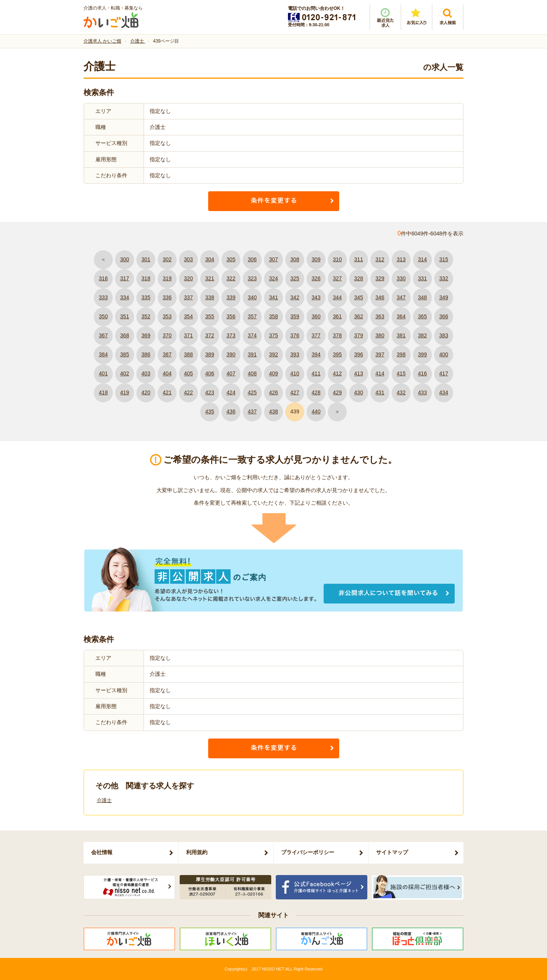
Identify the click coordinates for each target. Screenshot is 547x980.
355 (209, 316)
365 (422, 316)
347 (401, 297)
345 (358, 297)
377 (316, 335)
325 (295, 278)
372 (209, 335)
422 (188, 392)
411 (316, 373)
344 (337, 297)
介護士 (104, 800)
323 (252, 278)
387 (167, 354)
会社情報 (102, 852)
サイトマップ (392, 852)
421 (167, 392)
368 (124, 335)
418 (103, 392)
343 (316, 297)
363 (380, 316)
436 (231, 411)
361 (337, 316)
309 (316, 259)
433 (422, 392)
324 (273, 278)
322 (231, 278)
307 (273, 259)
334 (124, 297)
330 (401, 278)
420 (146, 392)
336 (167, 297)
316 (103, 278)
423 (209, 392)
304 (209, 259)
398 (401, 354)
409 (273, 373)
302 (167, 259)
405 (188, 373)
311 (358, 259)
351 (124, 316)
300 (124, 259)
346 (380, 297)
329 (380, 278)
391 (252, 354)
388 (188, 354)
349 (443, 297)
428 (316, 392)
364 (401, 316)
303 (188, 259)
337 (188, 297)
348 (422, 297)
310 (337, 259)
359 (295, 316)
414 (380, 373)
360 (316, 316)
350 (103, 316)
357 (252, 316)
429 (337, 392)
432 (401, 392)
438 (273, 411)
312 (380, 259)
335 (146, 297)
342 (295, 297)
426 (273, 392)
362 (358, 316)
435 (209, 411)
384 (103, 354)
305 (231, 259)
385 (124, 354)
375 (273, 335)
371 (188, 335)
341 (273, 297)
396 (358, 354)
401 (103, 373)
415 (401, 373)
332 (443, 278)
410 (295, 373)
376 (295, 335)
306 (252, 259)
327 (337, 278)
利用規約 (197, 852)
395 (337, 354)
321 (209, 278)
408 (252, 373)
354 (188, 316)
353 (167, 316)
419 (124, 392)
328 (358, 278)
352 (146, 316)
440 (316, 411)
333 (103, 297)
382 (422, 335)
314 (422, 259)
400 (443, 354)
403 (146, 373)
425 (252, 392)
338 (209, 297)
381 (401, 335)
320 (188, 278)
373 (231, 335)
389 (209, 354)
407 (231, 373)
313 (401, 259)
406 (209, 373)
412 (337, 373)
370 (167, 335)
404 (167, 373)
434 (443, 392)
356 (231, 316)
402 (124, 373)
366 (443, 316)
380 (380, 335)
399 (422, 354)
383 (443, 335)
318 (146, 278)
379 (358, 335)
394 (316, 354)
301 (146, 259)
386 (146, 354)
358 (273, 316)
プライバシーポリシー (308, 852)
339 (231, 297)
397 (380, 354)
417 (443, 373)
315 (443, 259)
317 (124, 278)
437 (252, 411)
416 (422, 373)
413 (358, 373)
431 (380, 392)
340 (252, 297)
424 (231, 392)
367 (103, 335)
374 (252, 335)
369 (146, 335)
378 (337, 335)
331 (422, 278)
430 (358, 392)
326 (316, 278)
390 (231, 354)
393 (295, 354)
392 (273, 354)
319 (167, 278)
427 (295, 392)
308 (295, 259)
